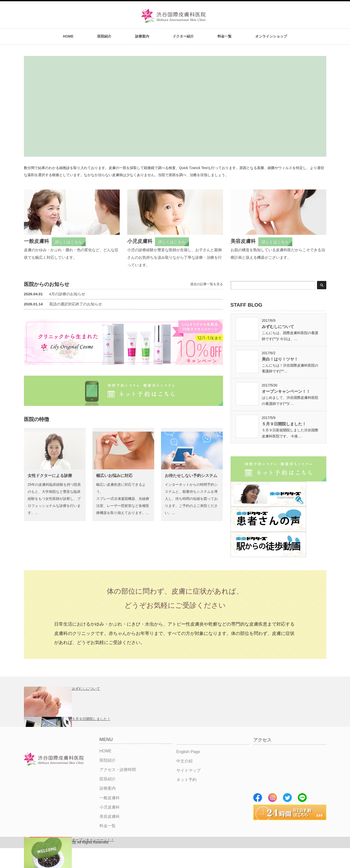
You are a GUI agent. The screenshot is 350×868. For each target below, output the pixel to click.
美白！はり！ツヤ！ (280, 359)
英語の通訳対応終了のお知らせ (63, 304)
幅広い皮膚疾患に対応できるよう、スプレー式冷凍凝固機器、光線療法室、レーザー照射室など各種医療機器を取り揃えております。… (123, 499)
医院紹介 (104, 36)
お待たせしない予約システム (191, 476)
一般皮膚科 (37, 241)
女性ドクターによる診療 (50, 476)
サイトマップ (188, 770)
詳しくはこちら (69, 242)
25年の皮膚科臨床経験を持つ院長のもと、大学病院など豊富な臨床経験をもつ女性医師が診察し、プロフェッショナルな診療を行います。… (54, 499)
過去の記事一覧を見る (207, 284)
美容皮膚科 (243, 241)
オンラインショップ (271, 36)
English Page (188, 752)
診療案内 (142, 36)
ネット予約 (186, 780)
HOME (68, 36)
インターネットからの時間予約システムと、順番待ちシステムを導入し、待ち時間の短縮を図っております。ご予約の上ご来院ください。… (191, 499)
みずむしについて (278, 327)
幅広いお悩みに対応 (114, 476)
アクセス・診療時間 (118, 770)
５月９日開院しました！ (284, 424)
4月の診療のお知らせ (55, 294)
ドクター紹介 (183, 36)
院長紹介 (108, 779)
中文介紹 (184, 761)
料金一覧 (225, 36)
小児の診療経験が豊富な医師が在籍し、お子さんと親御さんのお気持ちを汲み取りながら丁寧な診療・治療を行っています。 (174, 257)
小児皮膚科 (140, 241)
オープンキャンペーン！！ (286, 391)
